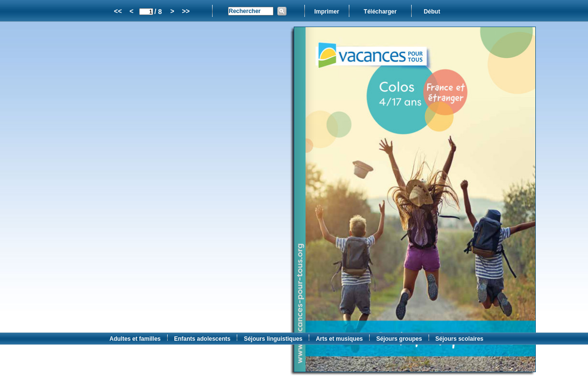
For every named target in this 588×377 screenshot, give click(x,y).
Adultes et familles (135, 339)
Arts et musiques (339, 339)
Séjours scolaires (459, 339)
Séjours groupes (399, 339)
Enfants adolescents (202, 339)
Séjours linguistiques (273, 339)
